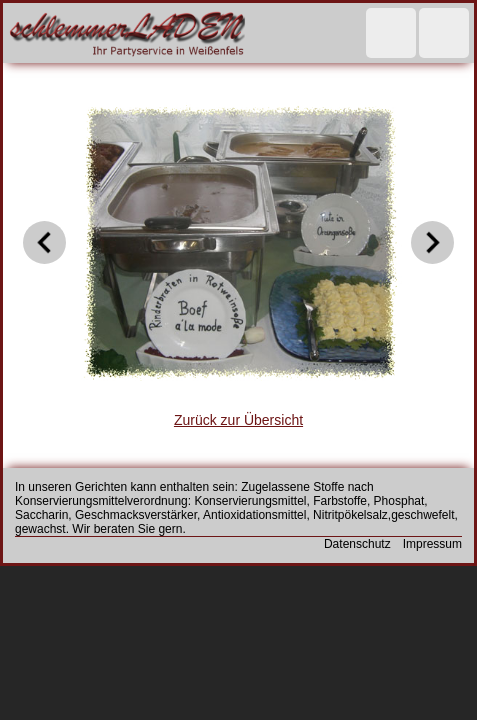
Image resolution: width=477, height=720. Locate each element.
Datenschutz (357, 544)
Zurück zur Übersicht (238, 420)
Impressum (432, 544)
